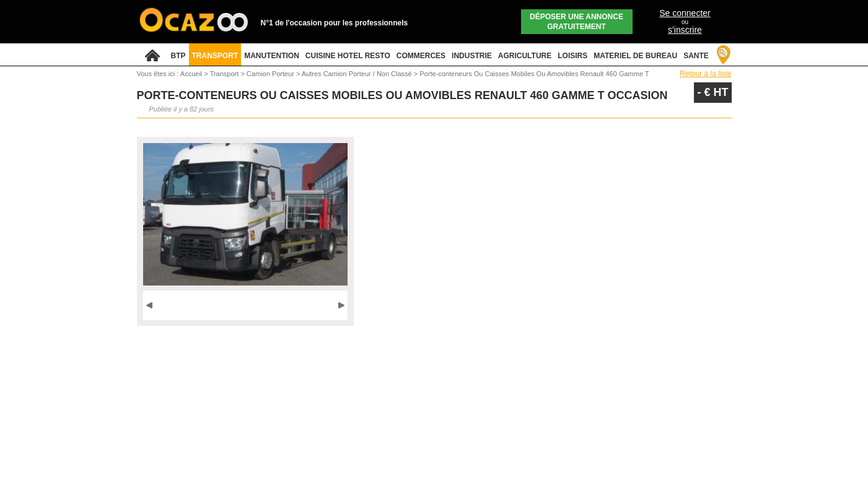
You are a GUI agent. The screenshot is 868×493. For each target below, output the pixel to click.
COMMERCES (421, 56)
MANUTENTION (272, 56)
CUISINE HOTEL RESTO (348, 56)
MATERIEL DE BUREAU (635, 56)
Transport (226, 74)
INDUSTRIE (472, 56)
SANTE (696, 56)
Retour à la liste (705, 74)
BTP (178, 56)
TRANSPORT (215, 56)
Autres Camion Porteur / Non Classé (358, 74)
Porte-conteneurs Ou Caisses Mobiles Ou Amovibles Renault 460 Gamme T (534, 74)
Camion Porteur (271, 74)
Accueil (191, 74)
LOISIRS (572, 56)
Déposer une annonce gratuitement (576, 22)
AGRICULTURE (525, 56)
